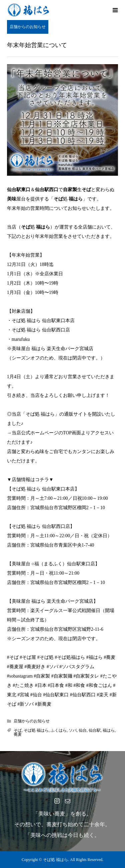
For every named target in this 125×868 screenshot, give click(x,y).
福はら (109, 730)
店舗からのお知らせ (28, 27)
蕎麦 (18, 734)
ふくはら (59, 730)
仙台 (83, 730)
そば (18, 730)
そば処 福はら (36, 730)
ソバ (73, 730)
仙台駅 (95, 730)
